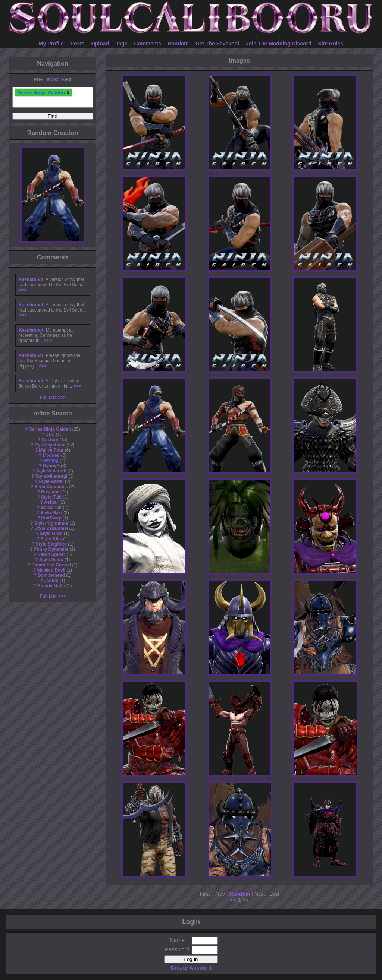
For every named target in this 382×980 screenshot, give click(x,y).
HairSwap (51, 518)
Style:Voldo (51, 560)
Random (178, 44)
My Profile (51, 44)
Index (52, 79)
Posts (78, 44)
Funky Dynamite (51, 549)
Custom (50, 440)
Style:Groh (51, 534)
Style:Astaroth (51, 471)
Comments (148, 44)
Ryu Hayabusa (50, 445)
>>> (23, 290)
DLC (50, 434)
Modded (51, 455)
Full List (48, 398)
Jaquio (51, 581)
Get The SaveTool (217, 44)
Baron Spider (51, 554)
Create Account (191, 968)
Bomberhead (51, 575)
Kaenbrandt (31, 279)
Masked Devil (51, 570)
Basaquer (51, 492)
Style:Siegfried (51, 544)
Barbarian (51, 508)
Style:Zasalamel (51, 528)
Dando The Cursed (51, 565)
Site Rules (331, 44)
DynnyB (51, 466)
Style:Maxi (51, 513)
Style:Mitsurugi (51, 476)
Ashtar (51, 502)
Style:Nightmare (51, 523)
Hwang (51, 461)
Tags (122, 44)
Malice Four (51, 450)
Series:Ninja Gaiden (50, 429)
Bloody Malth (51, 586)
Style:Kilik (51, 539)
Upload (100, 44)
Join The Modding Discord (279, 44)
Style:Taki (51, 497)
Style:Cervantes (51, 487)
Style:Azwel (51, 481)
